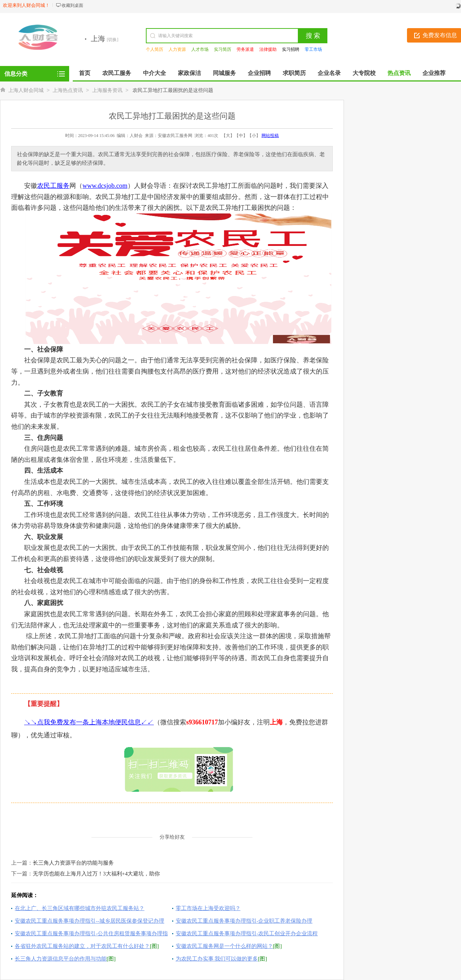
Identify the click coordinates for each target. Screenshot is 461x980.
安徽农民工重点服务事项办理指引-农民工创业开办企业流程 (247, 933)
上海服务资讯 (107, 90)
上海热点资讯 (68, 90)
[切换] (113, 40)
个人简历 (155, 49)
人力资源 (177, 49)
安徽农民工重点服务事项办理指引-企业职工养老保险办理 (244, 921)
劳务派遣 (245, 49)
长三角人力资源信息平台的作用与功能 (61, 959)
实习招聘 (291, 49)
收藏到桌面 (72, 5)
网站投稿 (270, 136)
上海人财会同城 (26, 90)
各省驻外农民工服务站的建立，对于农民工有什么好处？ (82, 946)
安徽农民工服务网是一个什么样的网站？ (224, 946)
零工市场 (313, 49)
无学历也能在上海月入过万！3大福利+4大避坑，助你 (96, 874)
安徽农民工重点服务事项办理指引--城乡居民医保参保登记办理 (89, 921)
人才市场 (200, 49)
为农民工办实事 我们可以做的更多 (217, 959)
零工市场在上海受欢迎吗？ (208, 908)
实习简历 (223, 49)
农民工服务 (53, 186)
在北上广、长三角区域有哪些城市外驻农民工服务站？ (80, 908)
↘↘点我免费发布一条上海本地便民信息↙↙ (89, 722)
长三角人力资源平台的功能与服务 (73, 863)
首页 (85, 73)
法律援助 (268, 49)
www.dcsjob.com (105, 186)
